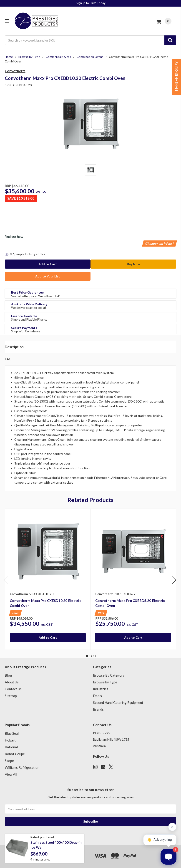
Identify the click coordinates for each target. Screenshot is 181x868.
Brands (98, 709)
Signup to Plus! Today (91, 3)
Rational (11, 747)
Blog (8, 675)
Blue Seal (12, 733)
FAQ (8, 359)
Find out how (14, 236)
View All (11, 774)
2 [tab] (91, 656)
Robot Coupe (15, 754)
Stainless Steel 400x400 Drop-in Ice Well (56, 845)
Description (14, 347)
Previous (6, 580)
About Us (12, 682)
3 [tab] (95, 656)
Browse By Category (109, 675)
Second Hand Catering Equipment (118, 702)
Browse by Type (105, 682)
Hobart (10, 740)
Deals (97, 696)
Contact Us (13, 689)
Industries (101, 689)
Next (174, 580)
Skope (9, 761)
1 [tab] (87, 656)
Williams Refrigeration (22, 767)
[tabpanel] (48, 579)
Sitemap (11, 696)
